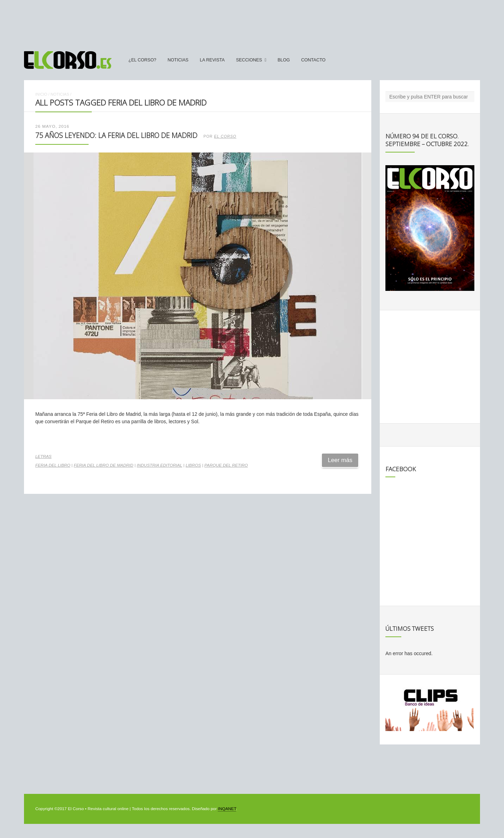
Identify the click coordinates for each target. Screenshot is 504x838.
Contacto (313, 60)
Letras (43, 456)
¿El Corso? (142, 60)
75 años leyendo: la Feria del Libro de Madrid (116, 135)
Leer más (340, 460)
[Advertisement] (252, 22)
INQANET (227, 809)
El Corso (225, 136)
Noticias (178, 60)
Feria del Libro (53, 465)
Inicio (41, 94)
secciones (249, 60)
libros (193, 465)
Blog (284, 60)
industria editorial (160, 465)
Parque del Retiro (226, 465)
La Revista (212, 60)
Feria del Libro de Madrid (104, 465)
